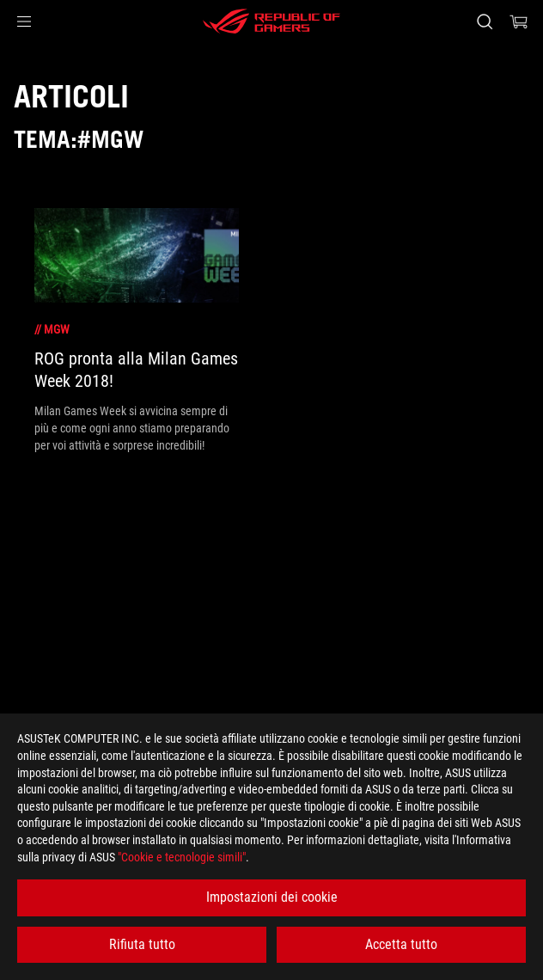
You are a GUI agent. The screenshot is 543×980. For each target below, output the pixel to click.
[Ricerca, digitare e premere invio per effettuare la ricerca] (484, 21)
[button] (24, 21)
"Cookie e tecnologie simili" (182, 857)
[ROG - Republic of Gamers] (271, 21)
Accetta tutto (401, 944)
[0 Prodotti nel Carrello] (519, 21)
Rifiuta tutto (142, 944)
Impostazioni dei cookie (272, 897)
